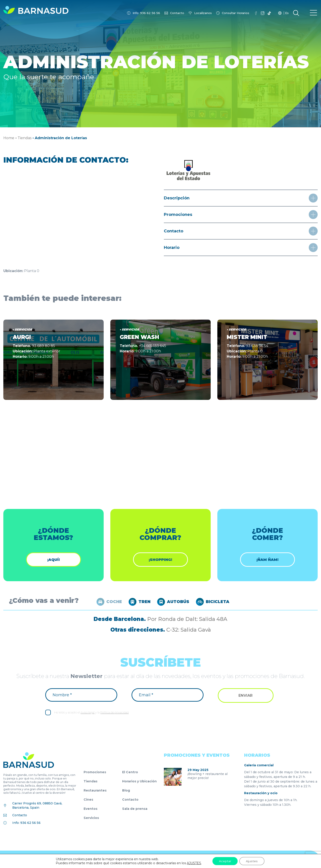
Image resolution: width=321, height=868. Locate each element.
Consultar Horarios (236, 13)
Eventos (91, 809)
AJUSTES (194, 863)
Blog (126, 791)
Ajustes (252, 861)
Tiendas (25, 138)
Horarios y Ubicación (139, 781)
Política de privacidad (114, 713)
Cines (88, 800)
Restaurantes (95, 791)
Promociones (95, 772)
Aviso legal (87, 713)
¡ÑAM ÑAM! (267, 560)
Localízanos (203, 13)
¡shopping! (160, 560)
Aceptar (225, 861)
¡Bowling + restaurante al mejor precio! (208, 776)
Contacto (177, 13)
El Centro (130, 772)
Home (9, 138)
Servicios (91, 818)
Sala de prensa (135, 809)
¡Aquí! (53, 560)
